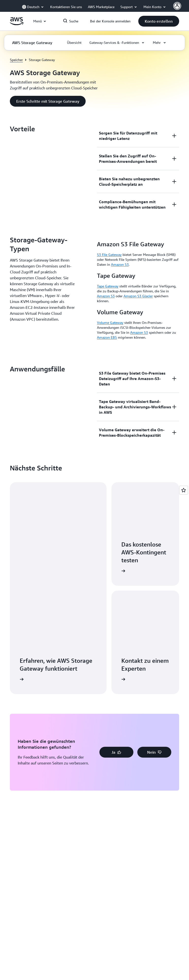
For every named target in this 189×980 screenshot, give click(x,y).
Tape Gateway (108, 286)
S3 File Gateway (109, 255)
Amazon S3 (120, 264)
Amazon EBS (107, 337)
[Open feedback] (184, 490)
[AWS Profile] (177, 6)
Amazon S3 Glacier (138, 296)
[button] (159, 21)
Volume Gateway (110, 323)
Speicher (16, 60)
